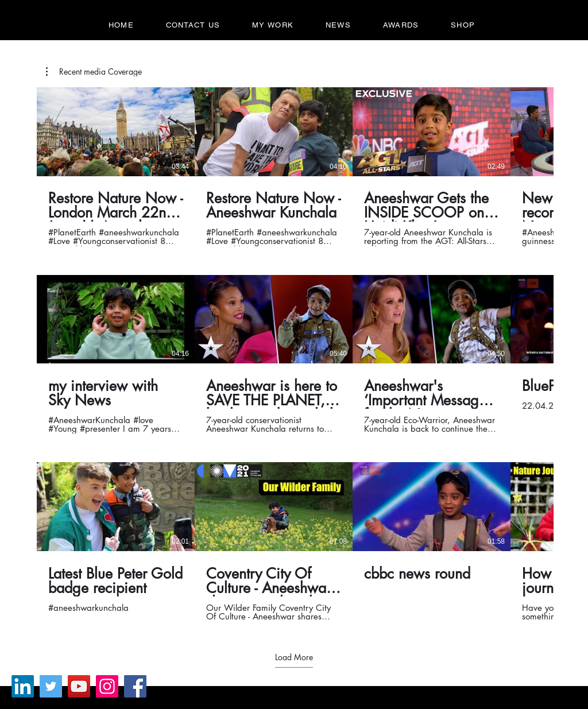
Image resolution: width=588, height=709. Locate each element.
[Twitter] (51, 686)
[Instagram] (107, 686)
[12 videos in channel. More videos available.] (294, 354)
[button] (94, 72)
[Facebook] (135, 686)
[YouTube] (79, 686)
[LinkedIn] (23, 686)
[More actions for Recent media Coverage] (94, 72)
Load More (294, 657)
